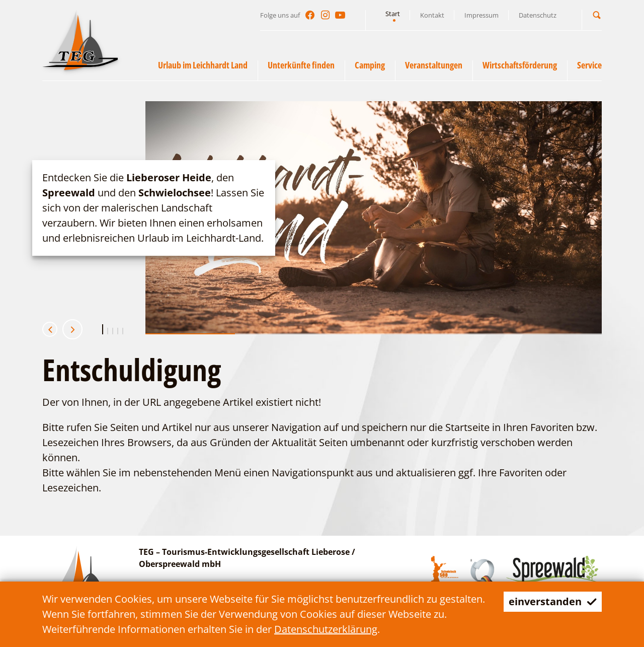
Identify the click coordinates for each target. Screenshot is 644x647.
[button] (597, 15)
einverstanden (553, 601)
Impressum (481, 15)
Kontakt (432, 15)
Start (393, 14)
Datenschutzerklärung (326, 629)
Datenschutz (538, 15)
